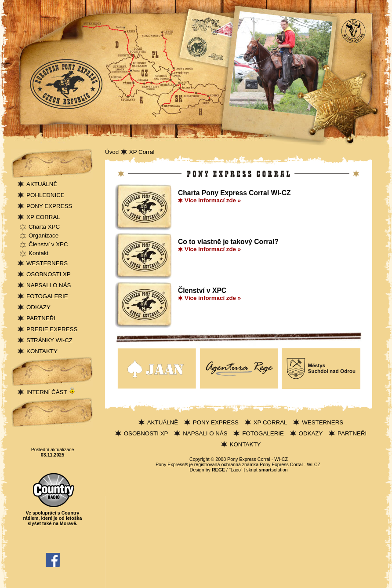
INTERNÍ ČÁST (51, 392)
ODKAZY (38, 307)
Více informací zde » (213, 200)
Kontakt (38, 253)
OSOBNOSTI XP (49, 274)
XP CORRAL (43, 217)
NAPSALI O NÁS (49, 285)
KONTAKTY (42, 351)
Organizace (44, 236)
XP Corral (142, 152)
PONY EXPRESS (49, 206)
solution (273, 470)
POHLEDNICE (45, 195)
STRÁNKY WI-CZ (49, 340)
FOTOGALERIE (47, 296)
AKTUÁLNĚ (42, 184)
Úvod (112, 152)
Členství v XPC (48, 244)
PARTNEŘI (41, 318)
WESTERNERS (47, 263)
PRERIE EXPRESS (52, 329)
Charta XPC (44, 227)
